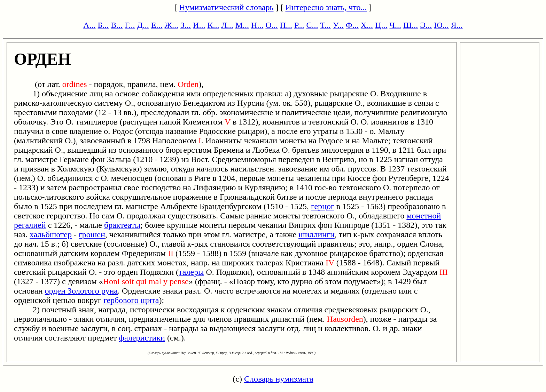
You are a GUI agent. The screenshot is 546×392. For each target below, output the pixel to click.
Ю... (441, 25)
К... (213, 25)
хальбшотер (51, 234)
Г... (130, 25)
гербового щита (131, 300)
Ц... (381, 25)
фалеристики (142, 338)
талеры (191, 272)
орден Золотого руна (81, 291)
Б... (103, 25)
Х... (367, 25)
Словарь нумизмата (279, 379)
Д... (143, 25)
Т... (325, 25)
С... (312, 25)
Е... (157, 25)
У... (338, 25)
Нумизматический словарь (226, 7)
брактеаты (122, 225)
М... (242, 25)
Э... (426, 25)
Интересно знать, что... (326, 7)
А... (89, 25)
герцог (323, 206)
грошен (92, 234)
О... (271, 25)
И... (199, 25)
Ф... (352, 25)
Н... (257, 25)
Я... (457, 25)
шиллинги (317, 234)
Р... (299, 25)
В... (117, 25)
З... (186, 25)
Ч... (395, 25)
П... (286, 25)
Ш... (411, 25)
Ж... (172, 25)
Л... (227, 25)
